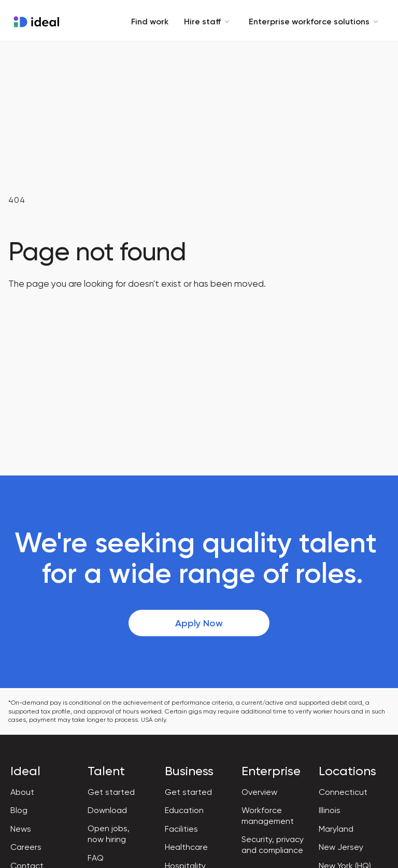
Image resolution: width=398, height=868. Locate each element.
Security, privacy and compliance (273, 845)
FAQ (96, 858)
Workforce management (268, 816)
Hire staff (209, 22)
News (21, 829)
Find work (150, 22)
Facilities (181, 829)
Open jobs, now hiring (109, 834)
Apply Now (199, 623)
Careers (26, 847)
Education (184, 810)
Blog (19, 810)
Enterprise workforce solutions (315, 22)
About (22, 792)
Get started (111, 792)
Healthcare (186, 847)
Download (107, 810)
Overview (259, 792)
